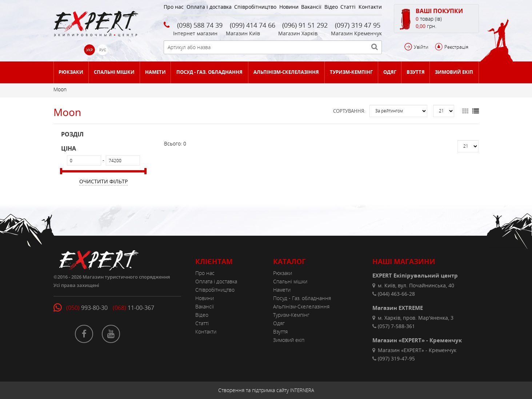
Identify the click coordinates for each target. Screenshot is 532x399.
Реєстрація (456, 47)
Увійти (421, 47)
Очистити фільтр (103, 181)
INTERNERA (302, 390)
